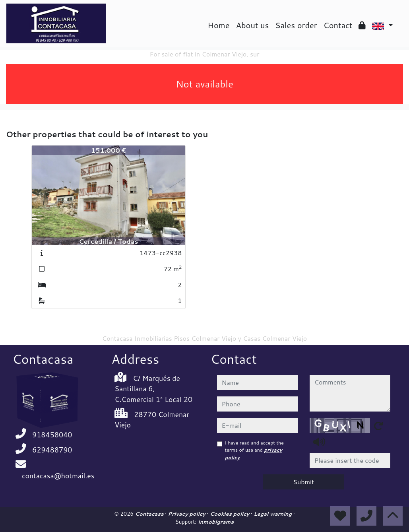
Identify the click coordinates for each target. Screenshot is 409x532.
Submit (303, 482)
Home (218, 25)
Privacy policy (188, 514)
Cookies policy (230, 514)
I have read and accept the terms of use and (254, 450)
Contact (338, 25)
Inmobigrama (216, 522)
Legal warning (273, 514)
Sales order (296, 25)
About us (253, 25)
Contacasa (150, 514)
